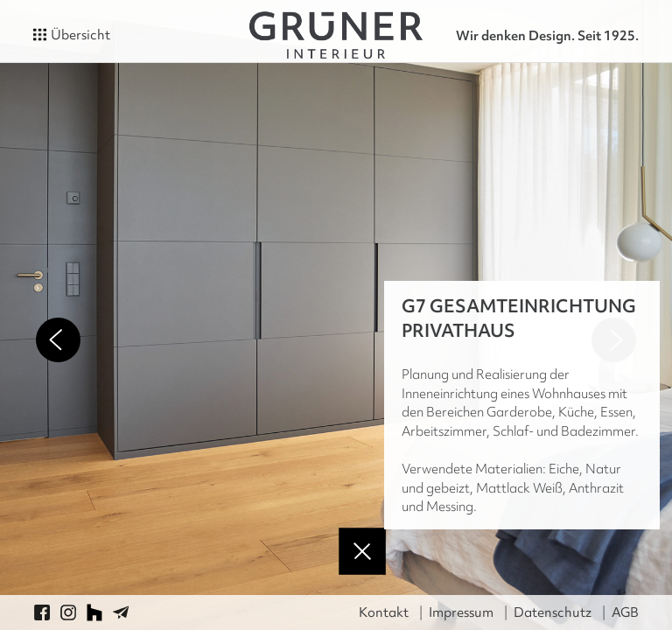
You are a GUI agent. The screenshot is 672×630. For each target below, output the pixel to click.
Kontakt (384, 612)
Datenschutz (553, 612)
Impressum (461, 612)
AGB (625, 612)
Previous (58, 340)
